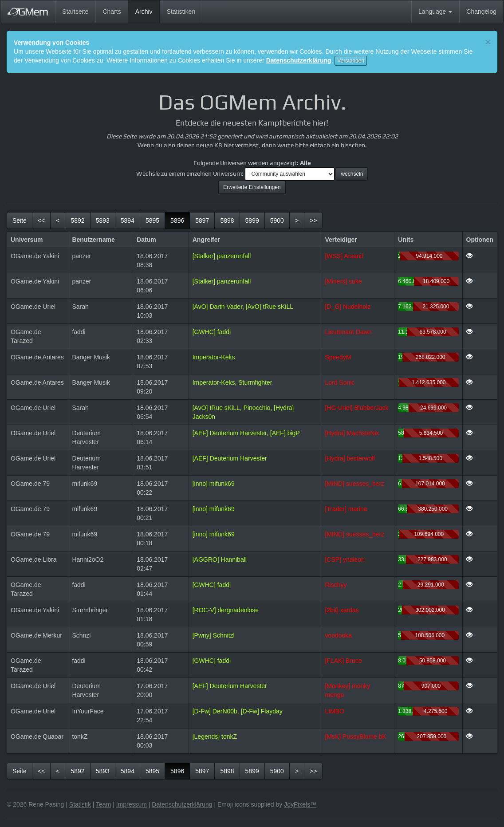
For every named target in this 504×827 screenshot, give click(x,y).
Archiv (148, 11)
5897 (202, 221)
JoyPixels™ (300, 804)
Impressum (132, 804)
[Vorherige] (58, 221)
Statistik (80, 804)
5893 (103, 221)
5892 (77, 221)
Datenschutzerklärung (299, 60)
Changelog (481, 12)
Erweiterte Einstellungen (252, 187)
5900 (277, 221)
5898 (227, 221)
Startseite (75, 12)
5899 (252, 221)
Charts (112, 12)
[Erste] (41, 221)
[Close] (488, 42)
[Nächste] (297, 221)
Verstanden (351, 61)
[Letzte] (313, 221)
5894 (128, 221)
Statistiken (181, 12)
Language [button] (435, 12)
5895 (152, 221)
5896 (180, 220)
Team (103, 804)
